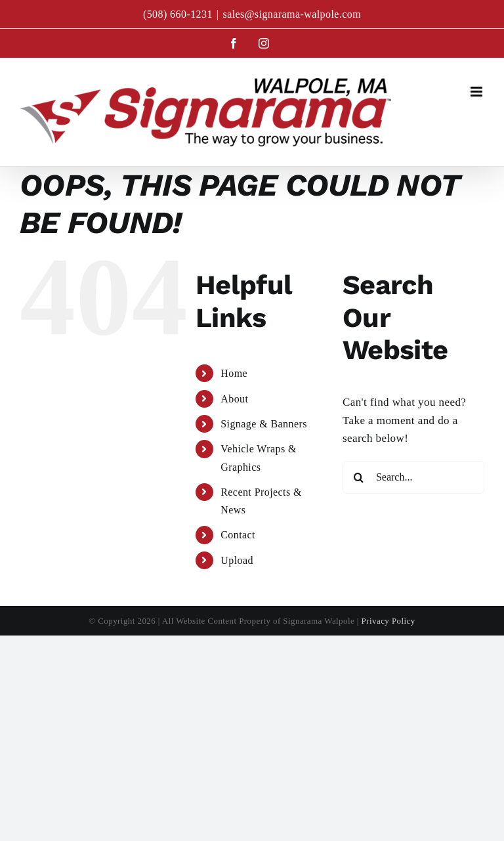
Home (234, 373)
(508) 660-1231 (178, 14)
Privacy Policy (388, 621)
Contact (238, 535)
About (234, 399)
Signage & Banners (264, 424)
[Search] (359, 477)
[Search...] (413, 477)
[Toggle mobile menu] (477, 92)
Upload (237, 560)
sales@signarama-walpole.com (292, 14)
